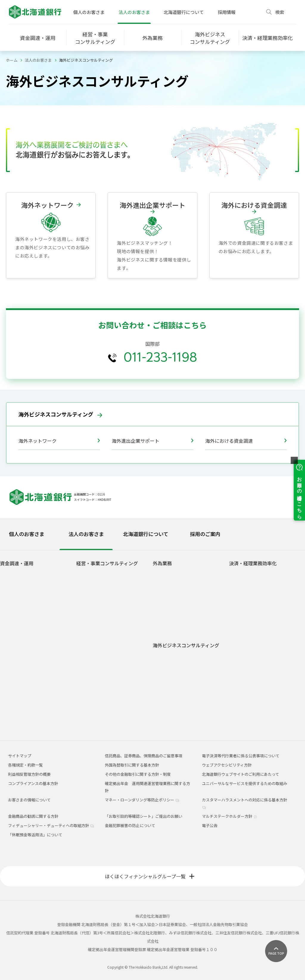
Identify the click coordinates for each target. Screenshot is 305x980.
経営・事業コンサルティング (107, 563)
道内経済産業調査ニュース (104, 698)
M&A (85, 583)
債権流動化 (14, 609)
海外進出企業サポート (152, 441)
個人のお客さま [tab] (27, 534)
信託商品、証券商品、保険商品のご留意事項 (144, 756)
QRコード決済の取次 (252, 698)
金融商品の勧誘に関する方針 (33, 816)
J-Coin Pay (243, 689)
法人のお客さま (134, 12)
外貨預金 (165, 610)
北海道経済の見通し (98, 706)
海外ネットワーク (59, 441)
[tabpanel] (152, 638)
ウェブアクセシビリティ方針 (227, 765)
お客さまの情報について (29, 800)
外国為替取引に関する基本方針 (132, 765)
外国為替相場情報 (173, 618)
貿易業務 (165, 574)
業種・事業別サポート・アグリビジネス (114, 638)
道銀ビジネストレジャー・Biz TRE (111, 681)
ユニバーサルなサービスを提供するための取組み (245, 783)
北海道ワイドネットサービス (259, 649)
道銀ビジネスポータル (253, 583)
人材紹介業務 (93, 672)
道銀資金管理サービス (253, 658)
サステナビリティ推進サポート (108, 618)
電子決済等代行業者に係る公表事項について (241, 756)
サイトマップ (20, 756)
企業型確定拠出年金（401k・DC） (111, 609)
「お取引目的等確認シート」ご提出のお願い (144, 816)
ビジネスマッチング (98, 600)
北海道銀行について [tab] (146, 534)
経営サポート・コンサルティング (110, 574)
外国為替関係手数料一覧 (179, 627)
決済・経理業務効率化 (253, 563)
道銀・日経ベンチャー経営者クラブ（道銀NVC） (112, 660)
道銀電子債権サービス (253, 600)
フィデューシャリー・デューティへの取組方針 (51, 825)
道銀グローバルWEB (175, 583)
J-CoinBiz (242, 681)
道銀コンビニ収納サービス (257, 641)
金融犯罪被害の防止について (130, 825)
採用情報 (227, 12)
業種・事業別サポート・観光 (106, 626)
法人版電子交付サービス (255, 592)
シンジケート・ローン (24, 600)
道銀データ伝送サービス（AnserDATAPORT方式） (256, 629)
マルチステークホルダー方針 (229, 816)
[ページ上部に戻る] (276, 951)
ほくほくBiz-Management (257, 609)
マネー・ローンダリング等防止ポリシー (142, 800)
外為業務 (162, 563)
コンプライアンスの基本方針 (33, 783)
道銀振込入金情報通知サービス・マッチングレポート (267, 669)
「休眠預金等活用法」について (35, 835)
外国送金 (165, 592)
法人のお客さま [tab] (86, 534)
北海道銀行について (184, 12)
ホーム (12, 60)
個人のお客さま (89, 12)
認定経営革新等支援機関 (102, 689)
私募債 (11, 592)
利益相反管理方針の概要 (29, 774)
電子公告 (210, 825)
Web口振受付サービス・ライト (261, 706)
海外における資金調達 (246, 441)
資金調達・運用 (17, 563)
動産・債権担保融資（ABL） (29, 583)
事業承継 (89, 592)
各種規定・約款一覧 (25, 765)
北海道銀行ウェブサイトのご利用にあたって (241, 774)
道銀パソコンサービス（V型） (260, 618)
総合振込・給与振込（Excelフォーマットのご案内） (267, 718)
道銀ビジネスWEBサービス (257, 574)
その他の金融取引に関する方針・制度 (138, 774)
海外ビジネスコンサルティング (60, 414)
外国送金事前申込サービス (184, 599)
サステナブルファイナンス (28, 574)
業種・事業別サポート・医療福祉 (110, 649)
